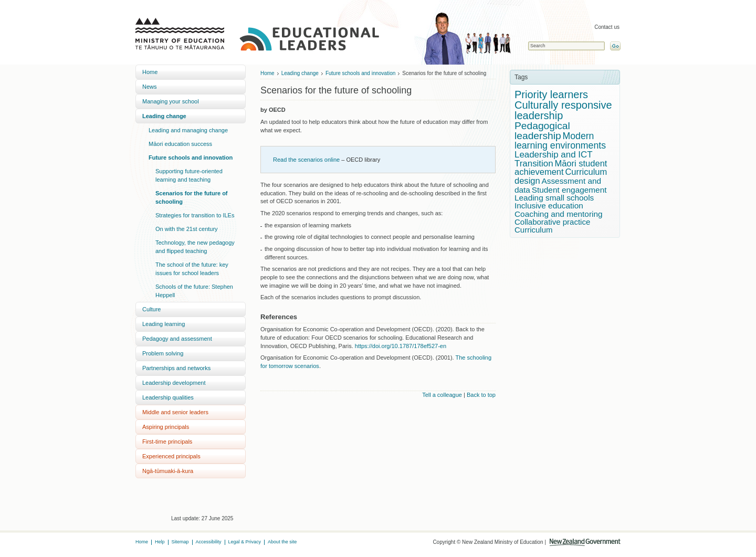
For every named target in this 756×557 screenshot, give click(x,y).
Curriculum (534, 230)
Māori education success (180, 144)
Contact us (607, 27)
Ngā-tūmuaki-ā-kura (168, 471)
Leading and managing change (188, 130)
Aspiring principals (166, 427)
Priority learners (551, 94)
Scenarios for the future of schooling (192, 197)
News (150, 87)
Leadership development (174, 383)
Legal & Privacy (245, 542)
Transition (534, 164)
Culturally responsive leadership (563, 110)
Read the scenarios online (306, 160)
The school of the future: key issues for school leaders (192, 269)
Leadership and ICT (554, 155)
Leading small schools (554, 198)
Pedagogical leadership (542, 131)
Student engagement (569, 190)
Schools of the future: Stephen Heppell (194, 291)
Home (150, 72)
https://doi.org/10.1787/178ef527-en (401, 346)
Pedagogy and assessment (177, 339)
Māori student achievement (561, 168)
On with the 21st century (187, 229)
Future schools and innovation (191, 157)
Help (160, 542)
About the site (282, 542)
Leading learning (164, 324)
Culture (151, 309)
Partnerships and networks (176, 368)
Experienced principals (171, 456)
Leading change (164, 116)
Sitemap (180, 542)
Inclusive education (549, 206)
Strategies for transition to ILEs (195, 215)
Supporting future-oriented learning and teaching (189, 175)
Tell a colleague (442, 395)
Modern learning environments (560, 141)
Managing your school (171, 101)
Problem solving (163, 353)
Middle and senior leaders (175, 412)
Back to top (481, 395)
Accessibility (209, 542)
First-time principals (167, 442)
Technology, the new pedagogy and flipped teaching (195, 247)
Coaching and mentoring (559, 214)
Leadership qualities (168, 397)
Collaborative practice (552, 222)
